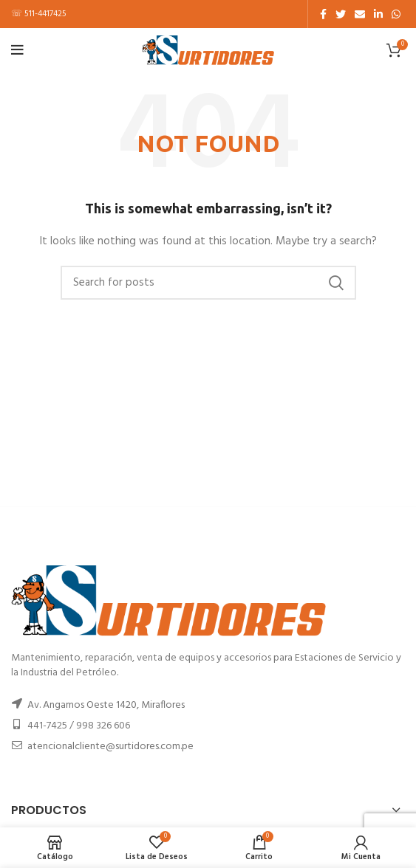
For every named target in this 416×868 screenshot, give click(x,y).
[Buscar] (208, 283)
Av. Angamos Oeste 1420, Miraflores (106, 705)
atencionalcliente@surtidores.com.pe (110, 747)
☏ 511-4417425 (39, 14)
